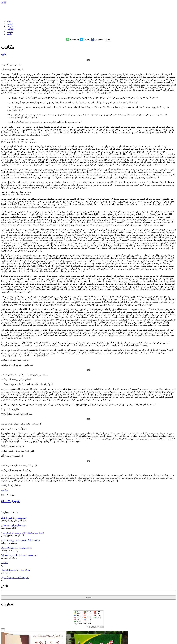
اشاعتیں (10, 29)
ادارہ (4, 54)
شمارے (10, 24)
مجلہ (9, 21)
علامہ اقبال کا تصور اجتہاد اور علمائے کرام (20, 541)
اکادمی (10, 32)
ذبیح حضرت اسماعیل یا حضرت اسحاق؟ (19, 556)
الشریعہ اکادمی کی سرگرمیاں (15, 579)
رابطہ (9, 34)
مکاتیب (4, 491)
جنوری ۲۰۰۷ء (10, 502)
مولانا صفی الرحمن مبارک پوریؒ (15, 571)
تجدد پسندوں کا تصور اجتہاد (14, 519)
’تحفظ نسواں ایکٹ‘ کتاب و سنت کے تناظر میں (22, 534)
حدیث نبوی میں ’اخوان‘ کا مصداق (17, 549)
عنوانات (10, 26)
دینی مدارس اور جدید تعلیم (13, 526)
